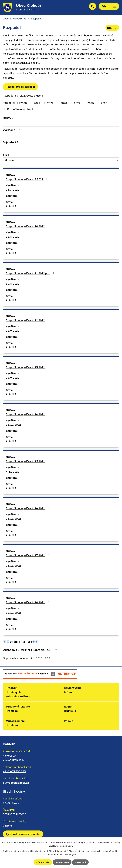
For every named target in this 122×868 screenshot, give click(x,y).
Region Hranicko (70, 709)
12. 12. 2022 (13, 613)
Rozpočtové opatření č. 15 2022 (28, 461)
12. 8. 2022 (13, 236)
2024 (77, 103)
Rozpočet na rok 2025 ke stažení (23, 95)
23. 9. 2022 (13, 377)
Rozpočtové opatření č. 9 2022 (27, 179)
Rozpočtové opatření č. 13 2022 (28, 367)
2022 (50, 103)
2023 (64, 103)
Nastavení (80, 862)
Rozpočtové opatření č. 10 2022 (28, 226)
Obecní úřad (20, 18)
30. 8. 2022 (13, 283)
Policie (69, 721)
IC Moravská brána (72, 690)
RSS (112, 28)
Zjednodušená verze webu (23, 834)
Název (8, 117)
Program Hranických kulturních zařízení (18, 692)
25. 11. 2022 (13, 519)
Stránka (15, 642)
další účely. (68, 846)
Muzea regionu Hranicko (16, 723)
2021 (37, 103)
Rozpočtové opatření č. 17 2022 (28, 555)
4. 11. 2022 (13, 472)
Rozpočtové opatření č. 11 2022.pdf (30, 273)
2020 (24, 103)
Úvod (6, 18)
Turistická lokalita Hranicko (18, 709)
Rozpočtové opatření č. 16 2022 (28, 508)
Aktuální (11, 206)
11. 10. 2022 (13, 425)
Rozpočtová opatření (20, 109)
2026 (104, 103)
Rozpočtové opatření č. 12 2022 (28, 320)
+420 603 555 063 (14, 771)
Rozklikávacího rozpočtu (41, 49)
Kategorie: (9, 103)
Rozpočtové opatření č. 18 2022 (28, 602)
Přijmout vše (43, 862)
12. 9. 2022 (13, 330)
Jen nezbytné (62, 862)
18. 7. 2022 (13, 189)
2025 (91, 103)
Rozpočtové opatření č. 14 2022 (28, 414)
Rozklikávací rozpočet (16, 69)
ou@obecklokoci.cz (16, 783)
